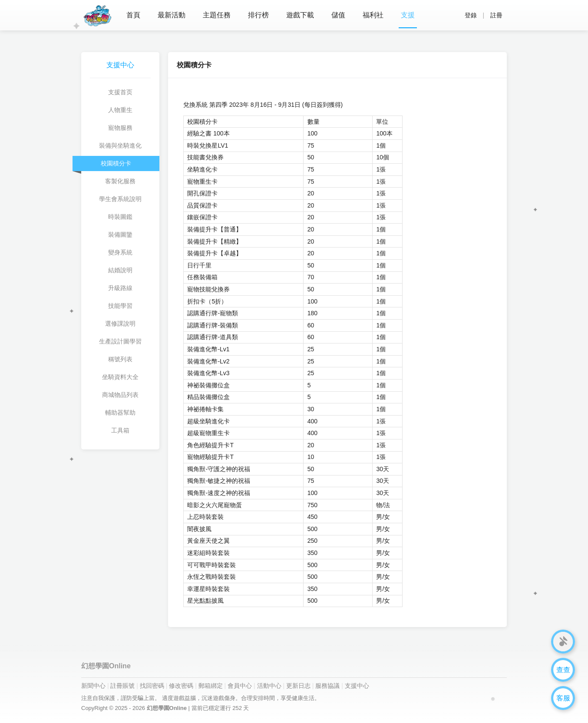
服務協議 (327, 686)
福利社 (373, 15)
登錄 (471, 15)
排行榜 (258, 15)
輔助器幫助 (120, 413)
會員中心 (240, 686)
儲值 (338, 15)
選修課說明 (120, 324)
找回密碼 (152, 686)
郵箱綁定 (211, 686)
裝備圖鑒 (120, 234)
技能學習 (120, 306)
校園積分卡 (116, 163)
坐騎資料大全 (120, 377)
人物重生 (120, 110)
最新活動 (172, 15)
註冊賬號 (122, 686)
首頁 (133, 15)
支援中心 (357, 686)
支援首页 (120, 92)
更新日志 (298, 686)
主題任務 (217, 15)
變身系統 (120, 252)
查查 (563, 670)
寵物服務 (120, 128)
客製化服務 (120, 181)
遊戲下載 (300, 15)
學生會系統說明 (120, 199)
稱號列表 (120, 359)
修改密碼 (181, 686)
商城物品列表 (120, 395)
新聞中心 (93, 686)
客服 (563, 698)
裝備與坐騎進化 (120, 145)
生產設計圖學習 (120, 341)
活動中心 (269, 686)
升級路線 (120, 288)
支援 (408, 15)
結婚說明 (120, 270)
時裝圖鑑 (120, 217)
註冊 (496, 15)
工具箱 (120, 430)
